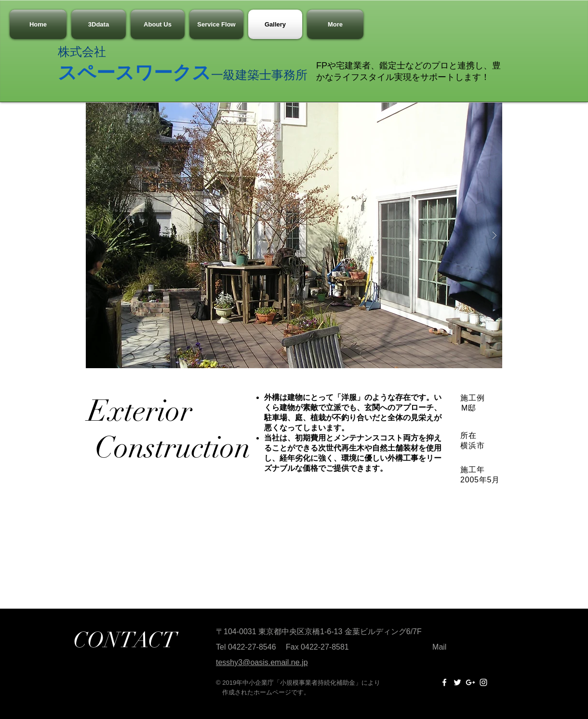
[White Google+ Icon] (470, 682)
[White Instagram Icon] (483, 682)
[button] (294, 235)
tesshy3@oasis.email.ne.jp (262, 662)
